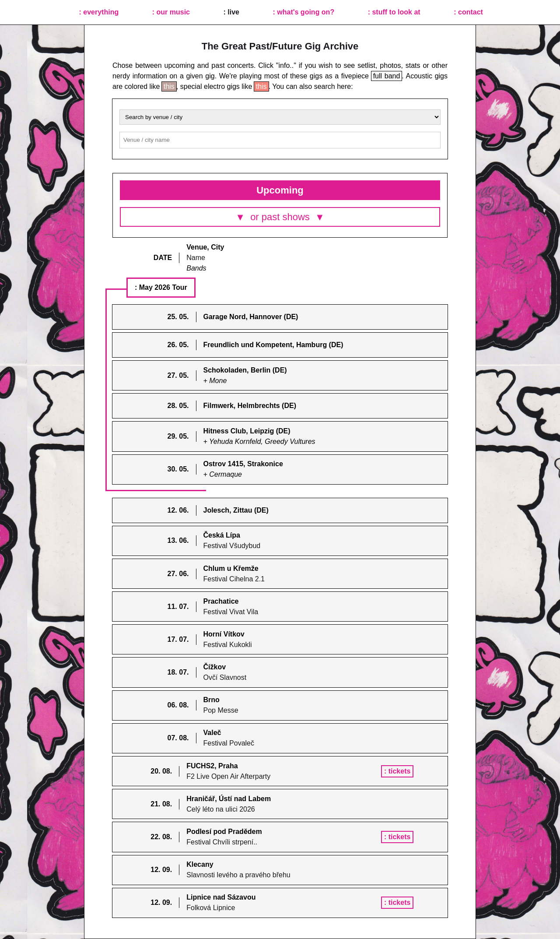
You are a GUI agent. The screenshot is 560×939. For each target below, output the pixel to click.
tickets (401, 771)
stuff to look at (396, 12)
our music (173, 12)
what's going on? (306, 12)
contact (471, 12)
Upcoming (280, 190)
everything (101, 12)
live (233, 12)
